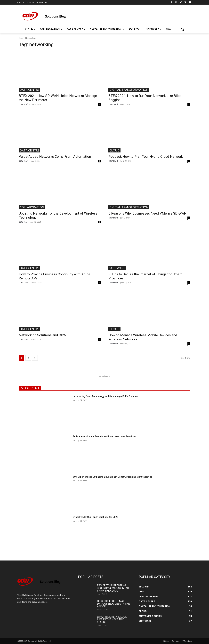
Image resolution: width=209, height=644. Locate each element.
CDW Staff (24, 104)
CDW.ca (166, 641)
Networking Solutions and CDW (43, 335)
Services (176, 641)
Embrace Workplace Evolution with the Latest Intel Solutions (104, 436)
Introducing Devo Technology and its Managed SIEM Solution (105, 396)
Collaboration (32, 207)
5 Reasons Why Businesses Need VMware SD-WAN (148, 213)
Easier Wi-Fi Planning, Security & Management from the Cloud (113, 588)
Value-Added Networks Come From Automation (55, 157)
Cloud (114, 150)
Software (117, 268)
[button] (182, 29)
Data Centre (30, 90)
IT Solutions (187, 641)
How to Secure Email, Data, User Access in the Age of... (113, 604)
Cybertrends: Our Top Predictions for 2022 (95, 517)
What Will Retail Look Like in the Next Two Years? (112, 619)
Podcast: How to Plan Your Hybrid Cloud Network (146, 157)
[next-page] (35, 358)
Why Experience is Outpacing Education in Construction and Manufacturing (113, 477)
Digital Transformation (129, 90)
